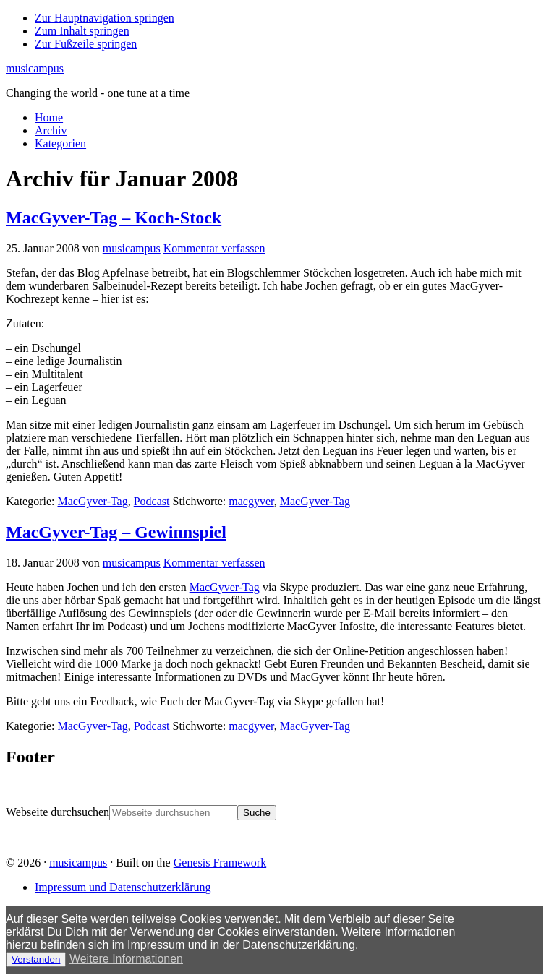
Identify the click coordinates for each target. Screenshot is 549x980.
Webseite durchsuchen (58, 812)
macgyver (251, 501)
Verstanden (36, 959)
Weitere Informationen (126, 959)
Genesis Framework (220, 863)
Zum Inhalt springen (82, 31)
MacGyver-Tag (93, 501)
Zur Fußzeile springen (86, 44)
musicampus (35, 68)
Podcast (152, 501)
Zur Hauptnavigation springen (105, 18)
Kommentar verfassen (214, 248)
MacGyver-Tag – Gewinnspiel (116, 532)
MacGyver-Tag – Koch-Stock (114, 218)
